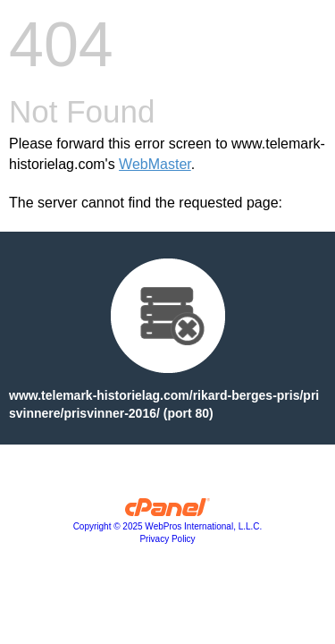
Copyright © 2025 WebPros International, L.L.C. (168, 526)
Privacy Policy (167, 539)
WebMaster (155, 164)
